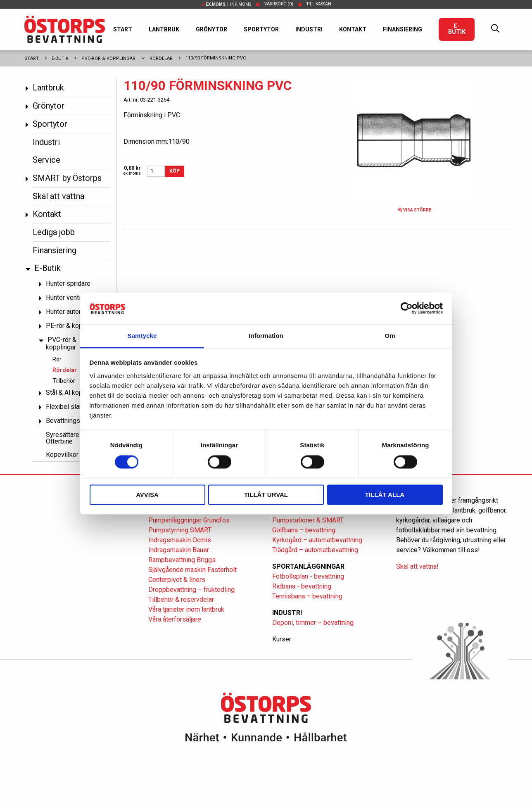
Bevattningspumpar (74, 421)
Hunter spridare (68, 284)
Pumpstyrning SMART (180, 530)
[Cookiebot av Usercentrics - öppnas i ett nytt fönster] (407, 309)
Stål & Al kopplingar (74, 393)
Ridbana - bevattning (302, 586)
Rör (57, 359)
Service (46, 160)
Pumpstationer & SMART (308, 520)
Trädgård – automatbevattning (315, 550)
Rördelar (161, 58)
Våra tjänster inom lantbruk (186, 609)
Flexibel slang (66, 407)
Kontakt (353, 29)
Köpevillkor (62, 455)
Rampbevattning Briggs (183, 560)
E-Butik (457, 29)
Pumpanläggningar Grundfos (189, 520)
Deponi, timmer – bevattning (313, 623)
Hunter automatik (70, 312)
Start (123, 29)
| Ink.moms (226, 4)
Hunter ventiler (67, 298)
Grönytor (211, 29)
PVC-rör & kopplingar (108, 58)
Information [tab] (266, 336)
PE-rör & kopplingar (74, 326)
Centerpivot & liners (177, 580)
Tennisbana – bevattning (307, 596)
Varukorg (279, 4)
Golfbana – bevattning (304, 530)
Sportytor (261, 29)
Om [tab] (390, 336)
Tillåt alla (385, 495)
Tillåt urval (266, 495)
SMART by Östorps (67, 178)
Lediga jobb (54, 232)
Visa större (415, 210)
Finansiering (403, 29)
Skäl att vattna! (417, 566)
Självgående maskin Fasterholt (192, 570)
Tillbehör (64, 381)
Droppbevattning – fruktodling (191, 590)
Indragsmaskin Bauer (179, 550)
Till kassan (319, 4)
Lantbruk (164, 29)
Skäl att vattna (58, 196)
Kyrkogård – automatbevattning (317, 540)
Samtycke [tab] (142, 336)
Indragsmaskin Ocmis (180, 540)
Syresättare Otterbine (63, 438)
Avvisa (147, 495)
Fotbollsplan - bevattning (308, 576)
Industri (309, 29)
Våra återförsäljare (175, 619)
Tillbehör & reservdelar (181, 599)
